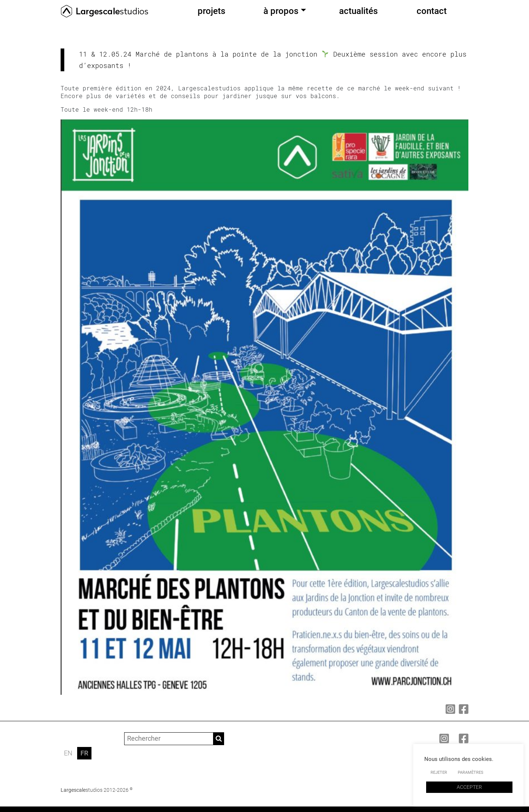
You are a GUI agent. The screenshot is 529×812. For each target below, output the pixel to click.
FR (84, 753)
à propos (281, 11)
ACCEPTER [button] (469, 787)
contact (432, 11)
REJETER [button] (439, 773)
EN (68, 753)
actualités (358, 11)
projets (211, 11)
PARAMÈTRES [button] (471, 773)
